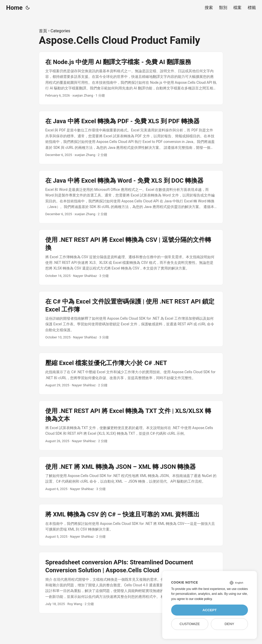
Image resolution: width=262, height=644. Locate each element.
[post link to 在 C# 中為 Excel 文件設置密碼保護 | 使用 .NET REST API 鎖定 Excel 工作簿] (131, 319)
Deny (230, 624)
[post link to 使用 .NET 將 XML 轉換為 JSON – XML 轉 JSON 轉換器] (131, 477)
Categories (61, 31)
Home (14, 8)
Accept (210, 610)
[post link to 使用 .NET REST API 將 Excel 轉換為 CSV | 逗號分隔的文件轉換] (131, 257)
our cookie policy (200, 599)
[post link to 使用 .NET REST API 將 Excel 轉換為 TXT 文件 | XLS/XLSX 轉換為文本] (131, 425)
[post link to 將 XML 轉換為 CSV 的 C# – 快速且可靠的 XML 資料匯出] (131, 525)
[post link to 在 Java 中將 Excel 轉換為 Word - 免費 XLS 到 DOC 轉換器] (131, 197)
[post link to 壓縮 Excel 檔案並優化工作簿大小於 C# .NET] (131, 374)
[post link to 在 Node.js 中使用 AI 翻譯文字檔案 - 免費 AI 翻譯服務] (131, 78)
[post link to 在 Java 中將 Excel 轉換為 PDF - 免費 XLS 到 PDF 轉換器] (131, 138)
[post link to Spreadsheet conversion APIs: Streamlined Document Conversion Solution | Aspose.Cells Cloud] (131, 583)
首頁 (43, 31)
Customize (190, 624)
